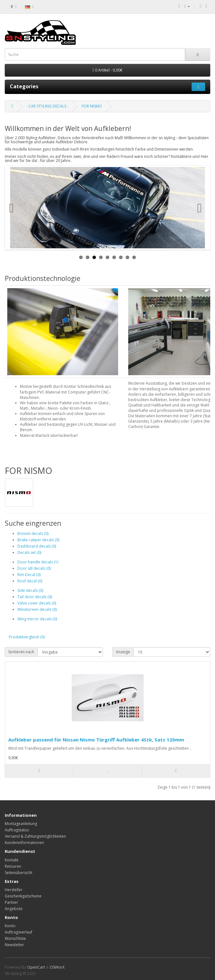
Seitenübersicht (19, 873)
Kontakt (12, 860)
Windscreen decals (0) (37, 609)
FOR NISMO (92, 106)
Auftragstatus (17, 830)
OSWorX (57, 967)
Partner (11, 902)
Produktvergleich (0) (27, 637)
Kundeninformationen (24, 843)
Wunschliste (15, 938)
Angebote (14, 909)
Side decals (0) (30, 590)
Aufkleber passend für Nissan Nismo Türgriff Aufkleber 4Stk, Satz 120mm (96, 740)
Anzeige (123, 652)
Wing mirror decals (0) (37, 619)
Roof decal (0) (30, 581)
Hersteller (14, 890)
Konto (10, 926)
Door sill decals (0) (34, 568)
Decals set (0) (29, 552)
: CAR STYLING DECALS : (47, 106)
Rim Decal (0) (29, 575)
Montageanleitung (21, 824)
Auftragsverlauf (19, 932)
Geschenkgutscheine (23, 896)
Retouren (13, 866)
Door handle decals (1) (38, 562)
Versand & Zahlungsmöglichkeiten (35, 836)
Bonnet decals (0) (33, 533)
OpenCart (36, 967)
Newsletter (14, 945)
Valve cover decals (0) (37, 603)
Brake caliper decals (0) (38, 540)
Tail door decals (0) (35, 597)
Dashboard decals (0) (37, 546)
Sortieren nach (21, 652)
